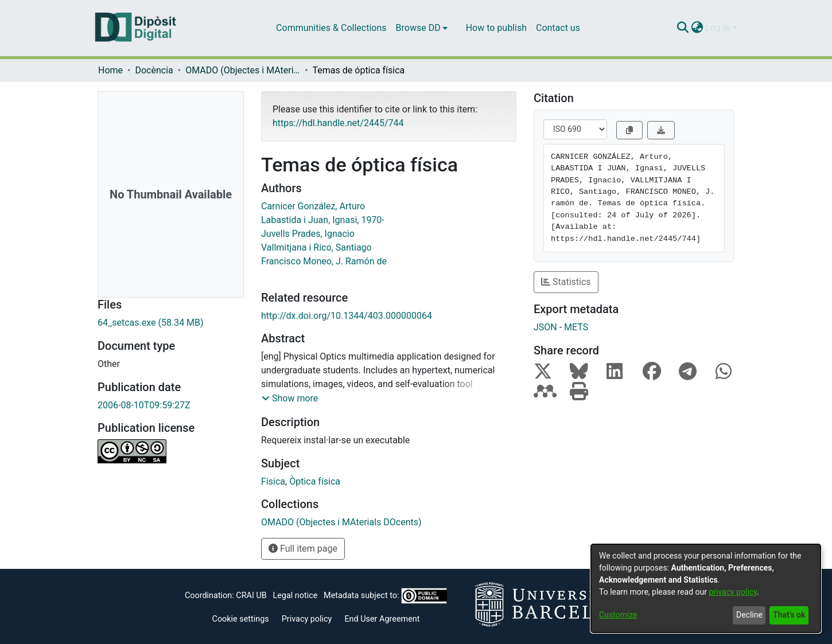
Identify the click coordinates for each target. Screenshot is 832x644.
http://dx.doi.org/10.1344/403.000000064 (347, 316)
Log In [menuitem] (718, 28)
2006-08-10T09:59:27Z (144, 405)
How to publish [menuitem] (496, 28)
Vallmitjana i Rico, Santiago (316, 247)
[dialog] (706, 588)
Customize (618, 615)
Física (273, 481)
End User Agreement (382, 619)
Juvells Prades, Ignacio (308, 234)
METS (576, 327)
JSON (545, 327)
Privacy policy (307, 619)
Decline (749, 615)
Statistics (566, 282)
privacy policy (733, 592)
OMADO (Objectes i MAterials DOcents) (243, 70)
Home (110, 70)
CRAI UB (251, 596)
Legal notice (295, 596)
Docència (154, 70)
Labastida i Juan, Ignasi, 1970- (323, 220)
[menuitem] (422, 28)
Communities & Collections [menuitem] (331, 28)
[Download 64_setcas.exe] (171, 323)
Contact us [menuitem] (558, 28)
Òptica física (315, 481)
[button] (290, 399)
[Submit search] (683, 28)
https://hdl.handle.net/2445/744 (338, 123)
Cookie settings (241, 619)
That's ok (789, 615)
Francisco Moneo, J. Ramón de (324, 261)
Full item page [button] (303, 549)
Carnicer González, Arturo (313, 206)
